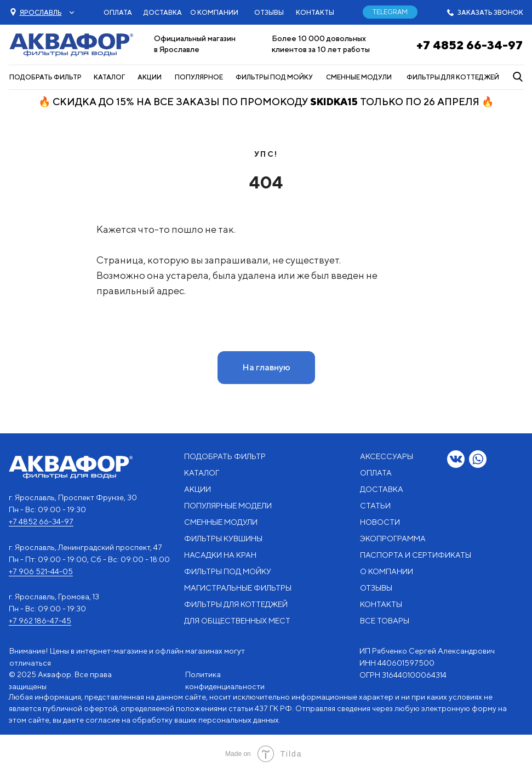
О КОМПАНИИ (214, 12)
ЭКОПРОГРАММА (393, 539)
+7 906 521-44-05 (41, 571)
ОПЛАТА (118, 12)
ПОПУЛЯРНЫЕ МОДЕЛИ (228, 506)
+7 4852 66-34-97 (470, 45)
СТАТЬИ (375, 506)
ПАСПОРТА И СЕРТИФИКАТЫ (416, 555)
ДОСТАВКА (163, 12)
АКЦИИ (150, 77)
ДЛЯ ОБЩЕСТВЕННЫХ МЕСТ (237, 621)
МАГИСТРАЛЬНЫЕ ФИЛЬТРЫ (238, 588)
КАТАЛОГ (109, 77)
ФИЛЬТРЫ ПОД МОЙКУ (274, 77)
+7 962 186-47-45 (40, 621)
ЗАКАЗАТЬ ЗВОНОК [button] (490, 12)
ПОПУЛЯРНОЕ (199, 77)
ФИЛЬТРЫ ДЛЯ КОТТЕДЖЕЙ (453, 77)
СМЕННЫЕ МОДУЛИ (359, 77)
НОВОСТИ (380, 522)
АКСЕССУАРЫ (387, 456)
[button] (41, 12)
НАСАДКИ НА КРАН (220, 555)
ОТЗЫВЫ (269, 12)
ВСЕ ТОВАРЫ (385, 621)
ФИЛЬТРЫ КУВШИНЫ (223, 539)
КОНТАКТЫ (315, 12)
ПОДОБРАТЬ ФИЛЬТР (45, 77)
